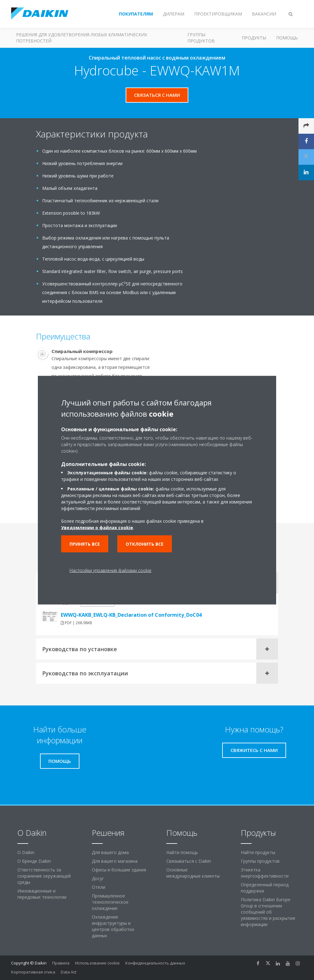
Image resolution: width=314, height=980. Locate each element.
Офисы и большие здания (119, 870)
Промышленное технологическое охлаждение (110, 902)
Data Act (69, 972)
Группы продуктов (201, 38)
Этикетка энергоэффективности (265, 873)
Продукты (254, 38)
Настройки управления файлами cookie (110, 570)
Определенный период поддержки (265, 888)
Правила (61, 963)
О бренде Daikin (34, 861)
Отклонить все (145, 544)
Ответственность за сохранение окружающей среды (44, 876)
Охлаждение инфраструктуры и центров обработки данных (113, 926)
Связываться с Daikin (189, 861)
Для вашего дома (110, 852)
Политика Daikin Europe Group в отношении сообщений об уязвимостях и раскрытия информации (268, 912)
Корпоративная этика (33, 972)
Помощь (287, 38)
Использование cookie (97, 963)
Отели (99, 887)
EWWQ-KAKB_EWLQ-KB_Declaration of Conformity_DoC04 (131, 615)
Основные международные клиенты (193, 873)
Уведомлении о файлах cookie (97, 527)
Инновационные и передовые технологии (42, 894)
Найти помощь (182, 852)
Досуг (98, 878)
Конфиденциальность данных (155, 963)
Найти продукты (258, 852)
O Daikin (26, 852)
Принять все (85, 544)
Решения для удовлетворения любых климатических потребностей (82, 38)
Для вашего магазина (115, 861)
